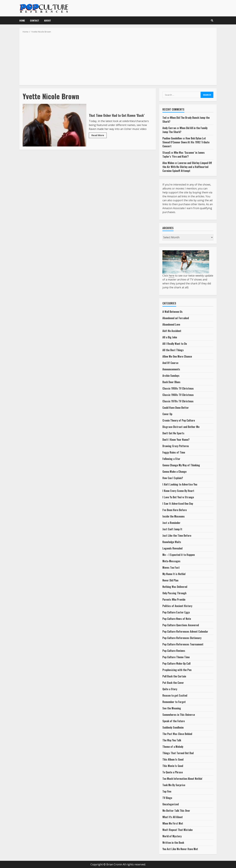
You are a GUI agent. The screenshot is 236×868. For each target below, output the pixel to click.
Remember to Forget (174, 702)
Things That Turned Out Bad (178, 753)
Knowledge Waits (172, 542)
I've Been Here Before (175, 510)
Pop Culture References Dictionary (182, 638)
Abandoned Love (171, 324)
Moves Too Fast (171, 568)
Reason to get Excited (175, 695)
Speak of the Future (174, 721)
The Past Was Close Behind (177, 734)
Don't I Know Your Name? (176, 440)
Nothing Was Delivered (175, 587)
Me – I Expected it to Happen (179, 555)
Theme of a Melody (173, 747)
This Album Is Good (173, 759)
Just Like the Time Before (177, 536)
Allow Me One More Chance (177, 356)
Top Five (167, 791)
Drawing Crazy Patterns (176, 446)
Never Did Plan (170, 580)
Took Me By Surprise (174, 785)
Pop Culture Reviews (174, 651)
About (48, 20)
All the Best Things (173, 350)
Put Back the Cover (173, 683)
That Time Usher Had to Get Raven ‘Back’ (54, 125)
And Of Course (170, 363)
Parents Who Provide (174, 599)
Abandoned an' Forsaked (176, 318)
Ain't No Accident (172, 331)
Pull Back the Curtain (174, 676)
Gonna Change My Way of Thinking (181, 465)
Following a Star (171, 459)
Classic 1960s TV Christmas (178, 395)
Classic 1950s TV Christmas (178, 388)
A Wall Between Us (172, 312)
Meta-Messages (171, 561)
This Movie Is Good (173, 766)
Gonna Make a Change (174, 472)
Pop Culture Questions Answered (181, 625)
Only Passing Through (174, 593)
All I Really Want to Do (175, 344)
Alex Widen (168, 163)
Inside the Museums (174, 516)
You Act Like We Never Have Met (180, 849)
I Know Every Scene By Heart (178, 491)
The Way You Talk (172, 740)
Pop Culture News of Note (177, 619)
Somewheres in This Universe (179, 715)
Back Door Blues (171, 382)
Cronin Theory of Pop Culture (179, 420)
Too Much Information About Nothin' (182, 779)
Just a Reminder (171, 523)
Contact (35, 20)
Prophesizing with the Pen (177, 670)
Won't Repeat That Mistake (177, 830)
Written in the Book (173, 843)
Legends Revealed (172, 548)
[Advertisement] (118, 58)
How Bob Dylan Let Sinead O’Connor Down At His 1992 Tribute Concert (186, 142)
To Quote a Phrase (173, 772)
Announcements (171, 369)
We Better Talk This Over (176, 811)
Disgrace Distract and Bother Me (181, 427)
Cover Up (167, 414)
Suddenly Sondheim (173, 727)
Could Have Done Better (176, 408)
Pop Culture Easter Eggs (176, 612)
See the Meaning (172, 708)
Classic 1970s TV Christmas (178, 401)
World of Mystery (172, 836)
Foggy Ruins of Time (174, 452)
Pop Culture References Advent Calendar (185, 631)
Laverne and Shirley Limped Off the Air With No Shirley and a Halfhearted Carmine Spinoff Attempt (187, 167)
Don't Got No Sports (173, 433)
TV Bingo (167, 798)
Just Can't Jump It (172, 529)
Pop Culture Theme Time (176, 657)
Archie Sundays (171, 376)
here (172, 276)
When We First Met (173, 823)
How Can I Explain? (173, 478)
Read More (98, 135)
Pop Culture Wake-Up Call (176, 663)
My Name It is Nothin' (174, 574)
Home (22, 20)
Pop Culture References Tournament (183, 644)
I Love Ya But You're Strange (178, 497)
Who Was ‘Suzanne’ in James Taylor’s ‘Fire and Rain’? (184, 155)
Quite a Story (170, 689)
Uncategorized (171, 804)
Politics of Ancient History (177, 606)
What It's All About (173, 817)
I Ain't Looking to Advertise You (180, 484)
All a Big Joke (170, 337)
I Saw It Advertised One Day (178, 504)
